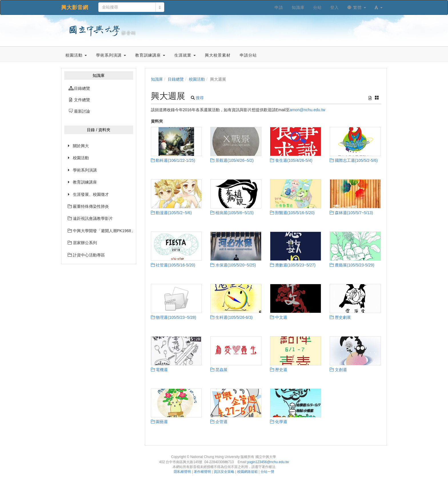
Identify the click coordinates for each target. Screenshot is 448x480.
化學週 (279, 422)
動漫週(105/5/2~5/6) (171, 213)
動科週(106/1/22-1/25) (173, 160)
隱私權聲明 (182, 472)
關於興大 (81, 146)
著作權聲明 (202, 472)
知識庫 (157, 79)
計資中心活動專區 (86, 255)
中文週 (279, 317)
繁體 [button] (357, 7)
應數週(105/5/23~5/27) (293, 265)
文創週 (338, 370)
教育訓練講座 (85, 182)
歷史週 (279, 370)
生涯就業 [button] (185, 55)
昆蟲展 (219, 370)
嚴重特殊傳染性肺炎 (88, 206)
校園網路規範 (247, 472)
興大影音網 (75, 7)
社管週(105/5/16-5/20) (173, 265)
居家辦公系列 (82, 243)
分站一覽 (267, 472)
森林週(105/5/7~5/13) (351, 213)
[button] (379, 7)
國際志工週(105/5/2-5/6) (354, 160)
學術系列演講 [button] (111, 55)
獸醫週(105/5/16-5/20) (292, 213)
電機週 (159, 370)
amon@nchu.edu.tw (308, 110)
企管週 (219, 422)
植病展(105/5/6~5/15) (232, 213)
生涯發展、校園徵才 (91, 194)
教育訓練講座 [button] (150, 55)
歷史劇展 (340, 317)
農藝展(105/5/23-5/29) (352, 265)
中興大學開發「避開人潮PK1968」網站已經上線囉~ (100, 231)
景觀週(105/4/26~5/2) (232, 160)
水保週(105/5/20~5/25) (233, 265)
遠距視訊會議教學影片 (90, 218)
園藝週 (159, 422)
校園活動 (81, 158)
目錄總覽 (176, 79)
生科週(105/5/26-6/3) (231, 317)
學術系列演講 (85, 170)
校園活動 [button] (76, 55)
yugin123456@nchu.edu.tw (268, 462)
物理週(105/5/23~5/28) (174, 317)
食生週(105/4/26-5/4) (291, 160)
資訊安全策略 (224, 472)
